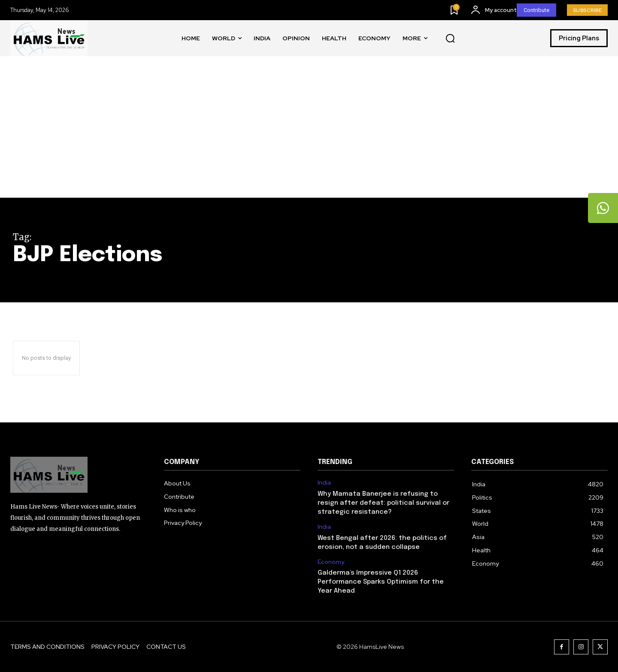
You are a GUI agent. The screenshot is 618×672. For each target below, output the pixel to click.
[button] (450, 39)
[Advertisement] (309, 133)
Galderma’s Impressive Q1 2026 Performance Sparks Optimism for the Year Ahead (381, 582)
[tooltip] (603, 208)
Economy (331, 562)
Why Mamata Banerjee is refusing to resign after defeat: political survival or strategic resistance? (383, 503)
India (324, 483)
